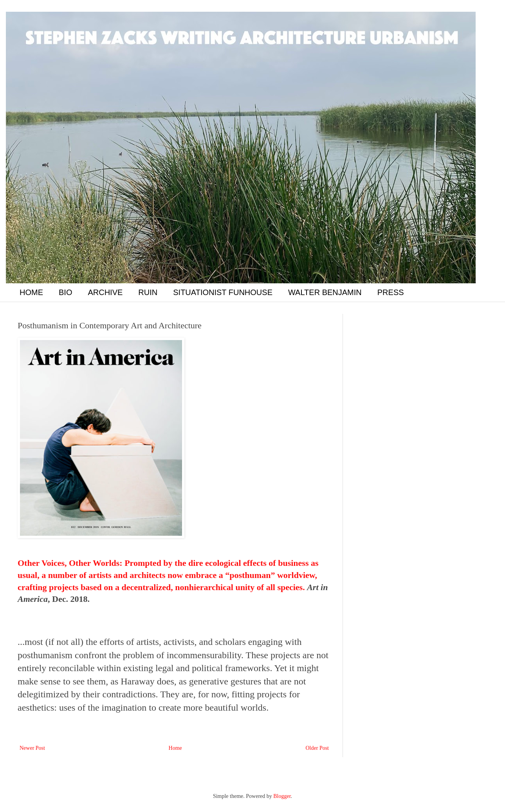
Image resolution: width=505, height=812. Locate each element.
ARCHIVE (105, 292)
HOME (31, 292)
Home (175, 748)
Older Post (317, 748)
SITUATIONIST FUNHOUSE (223, 292)
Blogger (282, 796)
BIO (65, 292)
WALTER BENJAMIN (325, 292)
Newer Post (32, 748)
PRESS (391, 292)
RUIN (148, 292)
